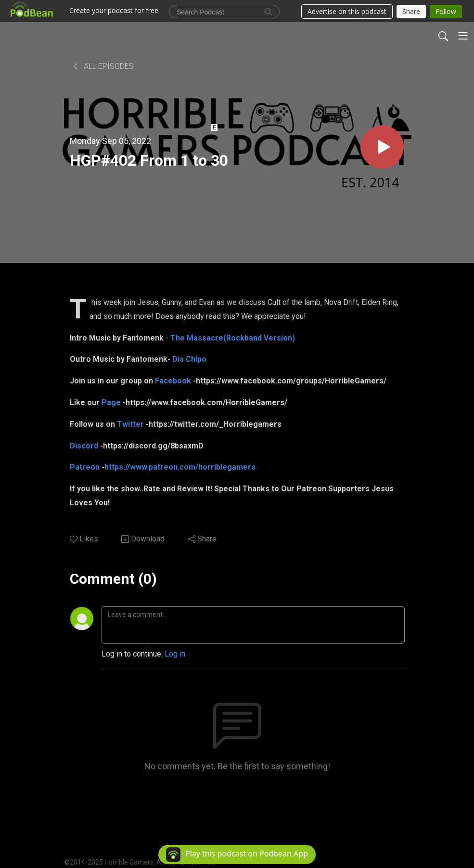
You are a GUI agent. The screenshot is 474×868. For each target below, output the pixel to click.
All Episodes (103, 66)
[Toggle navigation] (463, 36)
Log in (175, 654)
